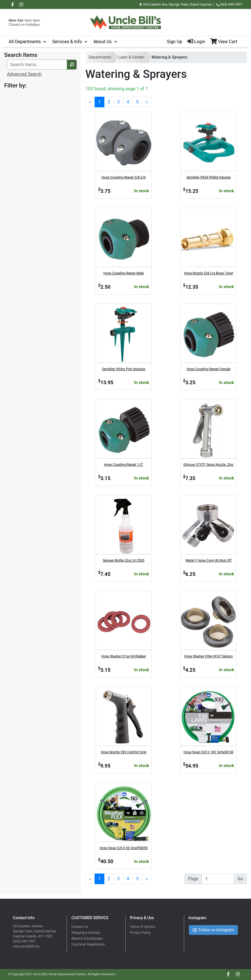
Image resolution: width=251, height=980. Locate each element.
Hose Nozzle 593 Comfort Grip (124, 752)
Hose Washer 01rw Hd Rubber (124, 656)
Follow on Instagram (214, 930)
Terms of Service (143, 927)
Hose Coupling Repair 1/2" (124, 465)
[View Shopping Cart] (226, 42)
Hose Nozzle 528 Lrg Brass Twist (208, 273)
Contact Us (80, 927)
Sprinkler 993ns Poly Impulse (124, 369)
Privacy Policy (140, 933)
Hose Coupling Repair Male (124, 273)
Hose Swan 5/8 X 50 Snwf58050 (124, 848)
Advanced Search (24, 74)
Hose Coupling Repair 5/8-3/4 (124, 177)
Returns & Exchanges (87, 939)
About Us (103, 42)
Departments (100, 57)
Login (196, 42)
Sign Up (174, 42)
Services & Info (67, 42)
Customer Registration (88, 944)
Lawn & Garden (131, 57)
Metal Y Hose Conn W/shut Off (208, 560)
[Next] (147, 102)
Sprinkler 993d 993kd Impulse (208, 177)
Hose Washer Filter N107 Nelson (209, 656)
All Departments (25, 42)
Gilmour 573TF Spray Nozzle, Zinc (208, 465)
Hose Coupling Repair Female (209, 369)
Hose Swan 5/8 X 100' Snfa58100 (209, 752)
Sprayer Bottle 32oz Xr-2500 (124, 560)
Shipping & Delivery (86, 933)
